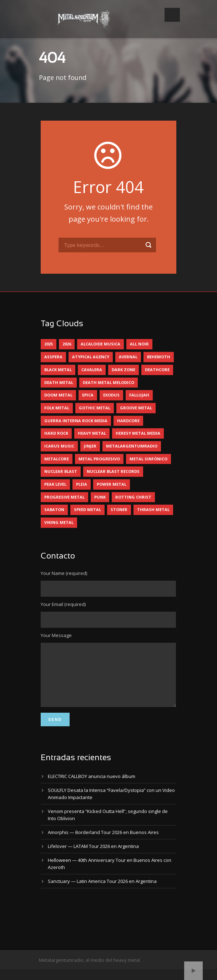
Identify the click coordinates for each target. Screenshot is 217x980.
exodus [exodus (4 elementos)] (111, 395)
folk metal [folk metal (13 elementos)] (57, 408)
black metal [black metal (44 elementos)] (58, 370)
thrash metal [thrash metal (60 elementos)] (153, 509)
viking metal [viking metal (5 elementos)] (59, 522)
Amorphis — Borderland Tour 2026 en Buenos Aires (103, 843)
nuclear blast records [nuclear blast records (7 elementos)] (113, 471)
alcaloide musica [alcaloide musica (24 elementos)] (100, 344)
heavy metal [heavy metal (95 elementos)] (92, 433)
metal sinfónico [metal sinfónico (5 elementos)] (148, 459)
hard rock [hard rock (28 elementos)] (56, 433)
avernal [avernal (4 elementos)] (128, 357)
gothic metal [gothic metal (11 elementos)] (95, 408)
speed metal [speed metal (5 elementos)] (87, 509)
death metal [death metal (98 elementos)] (59, 382)
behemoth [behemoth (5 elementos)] (159, 357)
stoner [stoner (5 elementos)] (119, 509)
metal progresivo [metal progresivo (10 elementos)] (99, 459)
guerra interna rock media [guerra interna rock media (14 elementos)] (76, 421)
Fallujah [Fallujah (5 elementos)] (139, 395)
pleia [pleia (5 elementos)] (82, 484)
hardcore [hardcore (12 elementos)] (128, 421)
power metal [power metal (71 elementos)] (112, 484)
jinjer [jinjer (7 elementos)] (90, 446)
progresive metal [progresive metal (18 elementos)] (64, 497)
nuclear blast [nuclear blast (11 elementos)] (61, 471)
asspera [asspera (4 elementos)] (53, 357)
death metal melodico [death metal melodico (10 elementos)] (108, 382)
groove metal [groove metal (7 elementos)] (136, 408)
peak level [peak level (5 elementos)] (55, 484)
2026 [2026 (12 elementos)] (67, 344)
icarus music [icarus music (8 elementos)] (59, 446)
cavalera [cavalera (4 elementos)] (92, 370)
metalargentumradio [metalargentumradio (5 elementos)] (132, 446)
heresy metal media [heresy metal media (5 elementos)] (138, 433)
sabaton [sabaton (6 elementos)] (54, 509)
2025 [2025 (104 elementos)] (49, 344)
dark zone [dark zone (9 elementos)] (123, 370)
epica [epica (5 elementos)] (88, 395)
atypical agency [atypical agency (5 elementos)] (91, 357)
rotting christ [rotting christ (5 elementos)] (133, 497)
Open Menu (172, 15)
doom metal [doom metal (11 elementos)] (58, 395)
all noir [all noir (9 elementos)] (139, 344)
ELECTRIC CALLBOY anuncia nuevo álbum (92, 787)
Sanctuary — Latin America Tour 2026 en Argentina (102, 892)
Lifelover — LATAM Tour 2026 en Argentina (93, 857)
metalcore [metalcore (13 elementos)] (57, 459)
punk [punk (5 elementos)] (100, 497)
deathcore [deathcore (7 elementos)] (157, 370)
